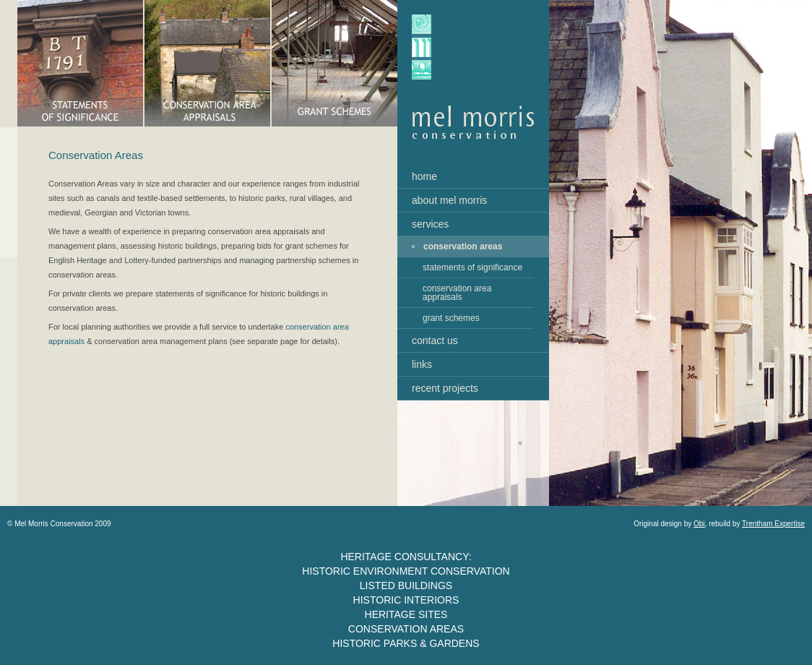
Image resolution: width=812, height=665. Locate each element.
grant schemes (451, 318)
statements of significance (472, 267)
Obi (699, 524)
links (422, 364)
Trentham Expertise (773, 524)
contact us (435, 340)
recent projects (445, 388)
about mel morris (449, 200)
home (424, 176)
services (430, 224)
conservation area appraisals (457, 293)
